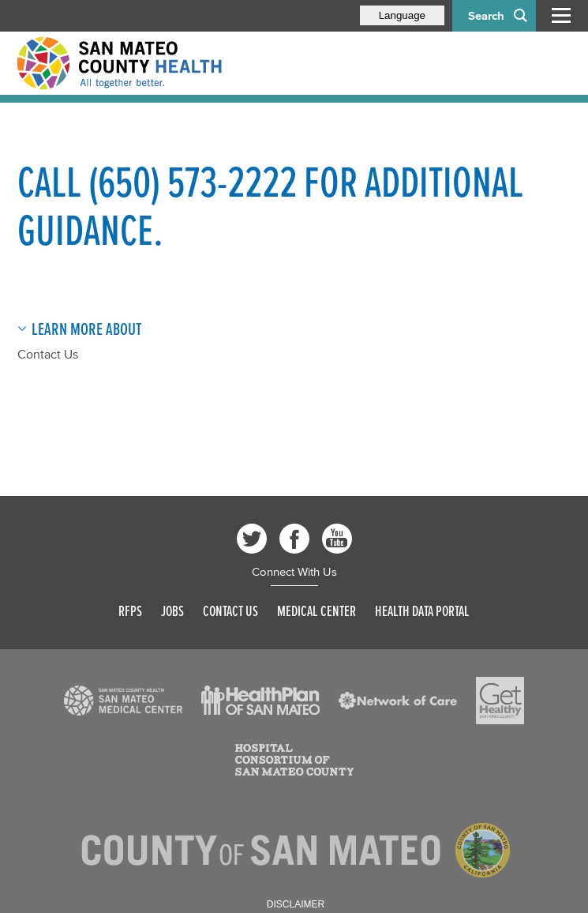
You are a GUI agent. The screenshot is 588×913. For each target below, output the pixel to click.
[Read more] (123, 701)
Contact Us (48, 354)
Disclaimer (296, 904)
